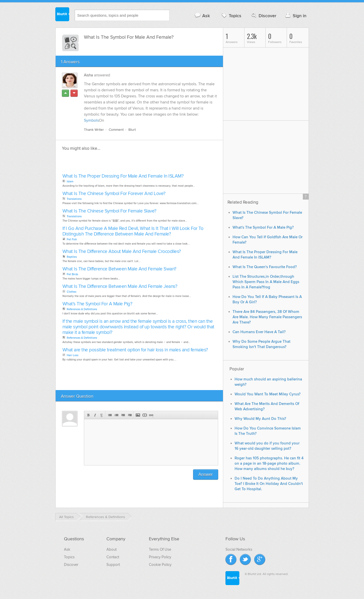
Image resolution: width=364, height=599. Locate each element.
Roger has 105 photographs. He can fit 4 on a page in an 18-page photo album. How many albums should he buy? (269, 464)
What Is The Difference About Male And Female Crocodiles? (122, 252)
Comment (116, 130)
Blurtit (62, 15)
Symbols (91, 120)
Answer (206, 474)
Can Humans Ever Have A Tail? (259, 332)
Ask (202, 16)
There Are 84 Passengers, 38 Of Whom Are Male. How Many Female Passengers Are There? (267, 317)
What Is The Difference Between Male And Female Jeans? (120, 286)
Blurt (132, 130)
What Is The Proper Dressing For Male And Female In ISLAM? (123, 176)
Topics (231, 16)
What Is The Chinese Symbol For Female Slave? (109, 211)
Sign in (295, 16)
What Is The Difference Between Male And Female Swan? (119, 269)
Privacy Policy (160, 557)
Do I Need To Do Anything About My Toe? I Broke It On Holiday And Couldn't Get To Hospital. (269, 484)
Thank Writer (94, 130)
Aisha (88, 75)
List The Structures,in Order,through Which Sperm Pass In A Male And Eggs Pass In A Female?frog (266, 282)
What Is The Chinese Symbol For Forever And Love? (114, 194)
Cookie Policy (160, 565)
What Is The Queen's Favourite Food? (265, 267)
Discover (263, 16)
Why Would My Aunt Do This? (260, 419)
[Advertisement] (119, 164)
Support (113, 565)
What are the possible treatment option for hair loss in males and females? (135, 350)
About (111, 549)
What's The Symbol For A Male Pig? (97, 304)
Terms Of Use (160, 549)
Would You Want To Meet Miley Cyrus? (268, 394)
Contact (113, 557)
